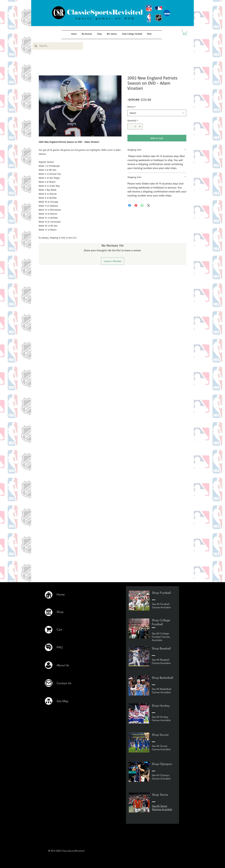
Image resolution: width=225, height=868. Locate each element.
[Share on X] (149, 205)
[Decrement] (130, 126)
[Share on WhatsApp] (142, 205)
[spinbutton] (135, 126)
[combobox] (157, 113)
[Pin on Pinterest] (136, 205)
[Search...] (57, 46)
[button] (185, 32)
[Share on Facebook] (130, 205)
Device (132, 107)
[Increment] (140, 126)
